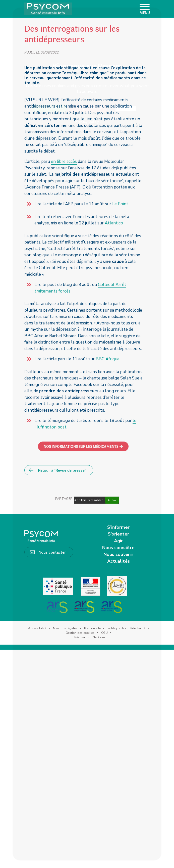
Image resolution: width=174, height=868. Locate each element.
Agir (118, 541)
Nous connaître (118, 548)
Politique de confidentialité (126, 628)
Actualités (119, 561)
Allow (112, 500)
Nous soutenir (118, 554)
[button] (83, 446)
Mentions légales (65, 628)
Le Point (120, 204)
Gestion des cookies (80, 633)
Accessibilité (37, 628)
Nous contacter (52, 552)
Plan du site (92, 628)
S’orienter (118, 534)
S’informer (118, 527)
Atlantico (114, 223)
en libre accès (64, 161)
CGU (104, 633)
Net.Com (99, 637)
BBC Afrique (108, 359)
